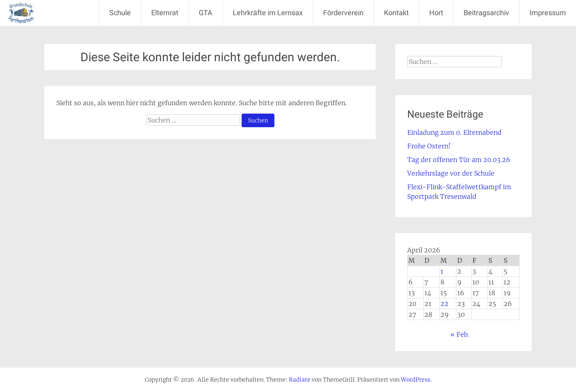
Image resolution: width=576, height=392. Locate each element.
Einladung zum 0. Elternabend (454, 132)
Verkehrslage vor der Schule (451, 173)
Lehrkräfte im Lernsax (268, 13)
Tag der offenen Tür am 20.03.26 (459, 160)
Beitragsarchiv (486, 13)
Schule (120, 13)
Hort (436, 13)
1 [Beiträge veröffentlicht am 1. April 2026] (442, 271)
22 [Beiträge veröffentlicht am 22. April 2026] (444, 304)
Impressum (548, 13)
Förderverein (343, 13)
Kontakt (396, 13)
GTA (206, 13)
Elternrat (165, 13)
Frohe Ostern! (429, 146)
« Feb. (460, 334)
